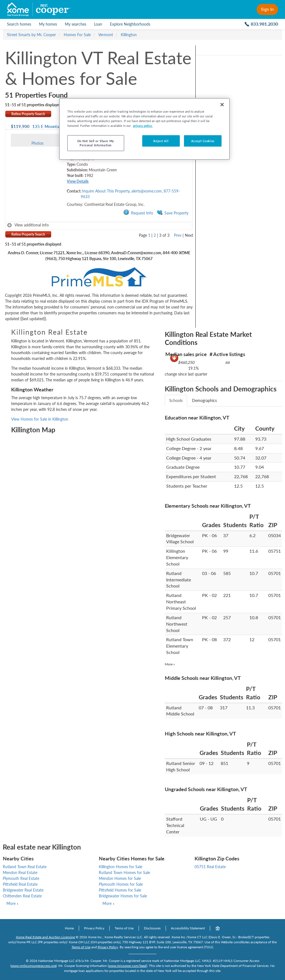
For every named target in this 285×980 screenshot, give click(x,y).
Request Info (138, 213)
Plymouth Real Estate (21, 878)
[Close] (222, 105)
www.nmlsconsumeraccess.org (34, 966)
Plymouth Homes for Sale (121, 884)
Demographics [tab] (204, 400)
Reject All (161, 141)
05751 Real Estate (210, 867)
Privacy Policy (94, 928)
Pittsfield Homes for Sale (120, 890)
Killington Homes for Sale (121, 867)
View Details (78, 181)
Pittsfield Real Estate (20, 884)
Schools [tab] (176, 400)
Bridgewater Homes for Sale (123, 896)
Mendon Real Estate (20, 872)
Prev (178, 235)
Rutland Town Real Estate (25, 867)
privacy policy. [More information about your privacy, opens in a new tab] (143, 126)
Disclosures (152, 928)
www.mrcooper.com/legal (127, 966)
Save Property (173, 213)
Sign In (267, 9)
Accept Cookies (203, 141)
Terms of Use (124, 928)
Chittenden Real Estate (22, 896)
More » (170, 664)
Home (69, 928)
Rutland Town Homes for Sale (124, 872)
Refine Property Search (28, 114)
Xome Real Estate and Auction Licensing (45, 937)
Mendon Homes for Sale (120, 878)
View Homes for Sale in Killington (40, 419)
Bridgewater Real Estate (23, 890)
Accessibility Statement (188, 928)
